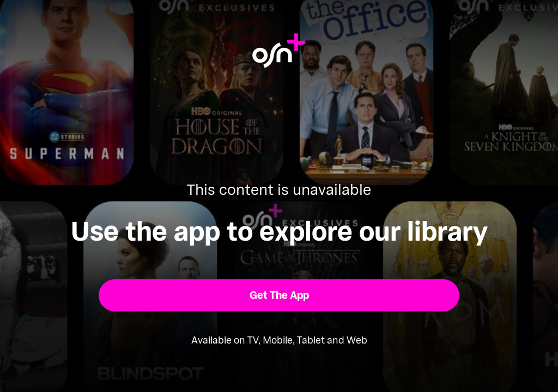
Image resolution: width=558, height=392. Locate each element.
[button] (279, 295)
